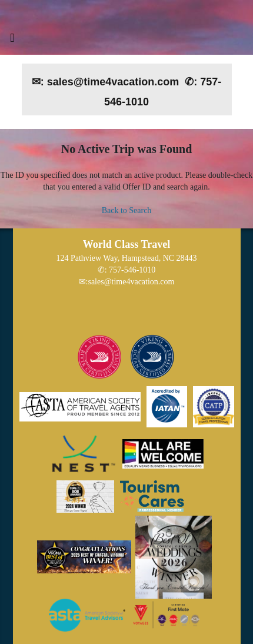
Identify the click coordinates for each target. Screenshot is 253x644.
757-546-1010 (132, 270)
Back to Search (127, 210)
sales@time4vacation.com (131, 282)
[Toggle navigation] (12, 41)
